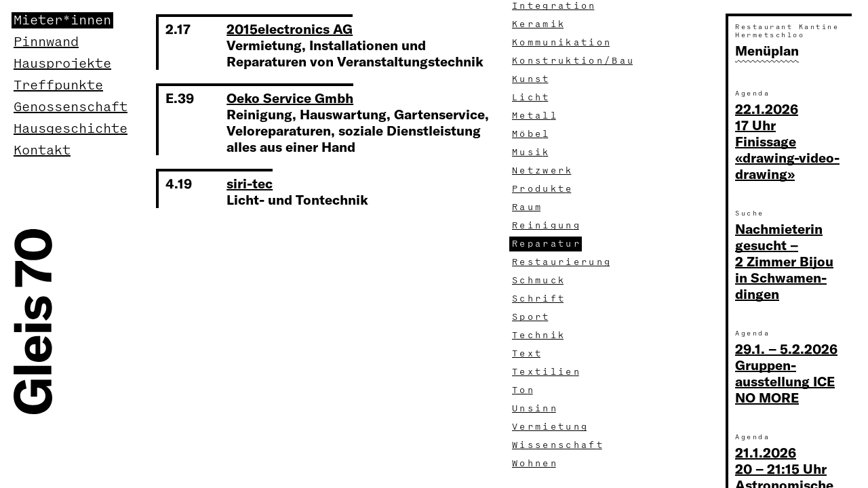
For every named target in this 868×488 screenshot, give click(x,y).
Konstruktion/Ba (574, 61)
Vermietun (551, 427)
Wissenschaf (558, 445)
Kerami (539, 24)
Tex (528, 354)
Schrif (539, 299)
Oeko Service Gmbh (290, 98)
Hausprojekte (62, 64)
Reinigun (547, 226)
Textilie (547, 372)
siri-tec (250, 183)
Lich (531, 98)
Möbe (531, 134)
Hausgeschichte (71, 129)
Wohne (535, 464)
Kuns (531, 79)
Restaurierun (562, 262)
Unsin (535, 409)
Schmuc (539, 281)
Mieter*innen (62, 20)
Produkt (543, 189)
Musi (531, 152)
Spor (531, 317)
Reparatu (547, 244)
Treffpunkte (58, 85)
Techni (539, 335)
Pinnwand (46, 42)
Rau (528, 207)
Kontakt (42, 150)
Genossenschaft (71, 107)
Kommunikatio (562, 43)
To (524, 390)
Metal (535, 116)
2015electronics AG (290, 29)
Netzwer (543, 171)
